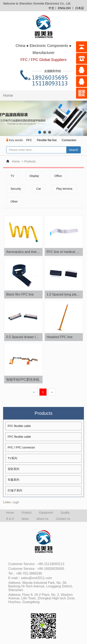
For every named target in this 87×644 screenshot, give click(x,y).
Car (39, 189)
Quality (65, 513)
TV (12, 176)
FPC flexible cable (19, 437)
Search (74, 150)
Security (16, 189)
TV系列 (12, 458)
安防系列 (13, 469)
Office (58, 176)
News (25, 519)
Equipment (46, 513)
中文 (51, 8)
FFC (29, 140)
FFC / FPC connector (21, 447)
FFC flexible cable (19, 426)
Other (14, 202)
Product (26, 513)
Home (8, 95)
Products (30, 161)
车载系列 (13, 480)
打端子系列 (15, 490)
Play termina (64, 189)
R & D (10, 519)
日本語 (80, 8)
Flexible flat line (47, 140)
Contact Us (63, 519)
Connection (69, 140)
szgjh (16, 502)
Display (34, 176)
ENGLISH (64, 8)
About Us (42, 519)
